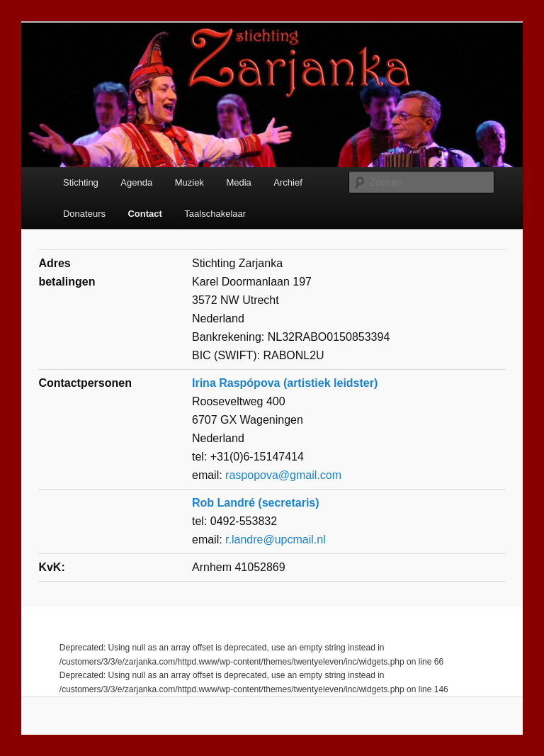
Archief (288, 182)
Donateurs (84, 214)
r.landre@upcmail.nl (276, 540)
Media (238, 182)
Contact (144, 214)
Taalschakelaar (215, 214)
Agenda (136, 182)
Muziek (189, 182)
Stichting (81, 182)
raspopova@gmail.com (283, 475)
